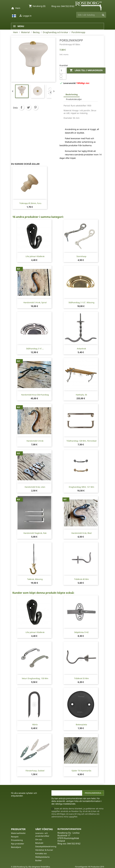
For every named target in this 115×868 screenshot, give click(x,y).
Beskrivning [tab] (72, 94)
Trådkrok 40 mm (81, 579)
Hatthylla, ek (81, 395)
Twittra (28, 107)
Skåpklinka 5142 (81, 632)
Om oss (39, 839)
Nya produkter (18, 844)
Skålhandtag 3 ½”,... (35, 349)
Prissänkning (17, 840)
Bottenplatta (81, 724)
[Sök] (91, 15)
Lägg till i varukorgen (86, 70)
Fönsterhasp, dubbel (35, 771)
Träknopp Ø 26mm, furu (30, 203)
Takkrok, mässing (35, 579)
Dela (21, 107)
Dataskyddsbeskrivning (46, 846)
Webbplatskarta (42, 857)
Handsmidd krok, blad (81, 533)
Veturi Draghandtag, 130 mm (35, 678)
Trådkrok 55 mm (81, 678)
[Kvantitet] (63, 70)
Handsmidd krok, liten (35, 487)
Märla (35, 724)
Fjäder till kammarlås (81, 771)
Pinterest (35, 107)
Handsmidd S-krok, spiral (35, 302)
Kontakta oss (41, 853)
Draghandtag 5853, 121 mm (81, 487)
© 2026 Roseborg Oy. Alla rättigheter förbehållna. (31, 867)
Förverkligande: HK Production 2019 (89, 867)
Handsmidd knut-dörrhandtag (35, 395)
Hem (18, 8)
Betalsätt (39, 843)
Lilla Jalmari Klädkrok (35, 256)
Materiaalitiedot (18, 833)
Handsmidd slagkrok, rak (35, 533)
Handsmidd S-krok (35, 441)
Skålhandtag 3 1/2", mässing (81, 302)
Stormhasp (81, 256)
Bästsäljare (16, 847)
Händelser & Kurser (44, 850)
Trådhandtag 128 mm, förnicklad (81, 441)
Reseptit (15, 837)
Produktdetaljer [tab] (74, 99)
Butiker (39, 860)
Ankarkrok (81, 349)
